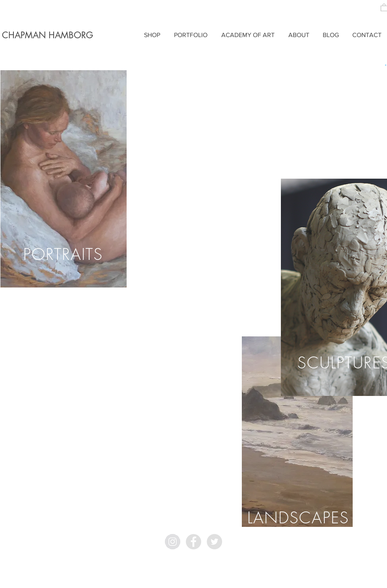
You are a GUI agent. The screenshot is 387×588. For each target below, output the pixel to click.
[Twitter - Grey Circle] (214, 542)
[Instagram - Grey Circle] (173, 542)
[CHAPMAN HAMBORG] (48, 35)
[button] (386, 65)
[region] (64, 179)
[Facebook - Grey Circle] (193, 542)
